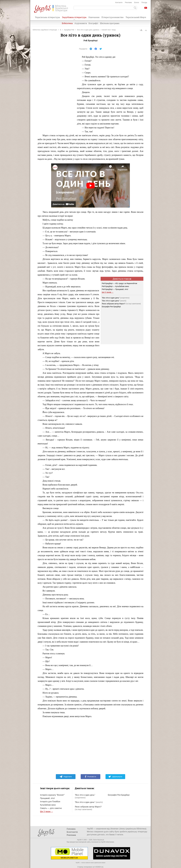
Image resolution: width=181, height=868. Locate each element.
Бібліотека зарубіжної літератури (45, 30)
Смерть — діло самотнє (51, 808)
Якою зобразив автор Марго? (113, 304)
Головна (71, 829)
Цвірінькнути (115, 777)
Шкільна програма (110, 23)
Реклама (128, 2)
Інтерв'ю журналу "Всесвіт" (52, 795)
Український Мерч (136, 17)
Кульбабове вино (48, 805)
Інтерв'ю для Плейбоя (50, 802)
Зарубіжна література (74, 18)
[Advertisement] (56, 92)
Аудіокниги (81, 23)
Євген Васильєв (99, 840)
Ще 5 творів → (108, 292)
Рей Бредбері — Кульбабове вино (115, 286)
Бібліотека (67, 23)
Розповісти (90, 777)
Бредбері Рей (69, 30)
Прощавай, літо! (47, 798)
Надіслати (66, 777)
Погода (144, 2)
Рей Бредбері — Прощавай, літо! (115, 289)
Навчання (94, 17)
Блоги (137, 2)
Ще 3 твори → (47, 812)
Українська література (47, 17)
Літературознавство (112, 17)
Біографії (93, 23)
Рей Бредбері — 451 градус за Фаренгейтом (119, 283)
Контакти (119, 2)
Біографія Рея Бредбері (111, 307)
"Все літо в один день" (116, 298)
